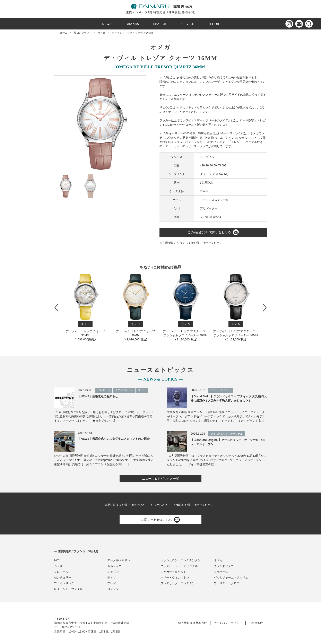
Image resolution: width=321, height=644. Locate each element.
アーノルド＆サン (119, 560)
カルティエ (114, 566)
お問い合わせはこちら (160, 520)
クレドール (61, 572)
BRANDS (132, 24)
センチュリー (63, 577)
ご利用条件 (256, 623)
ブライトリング (64, 583)
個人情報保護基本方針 (192, 623)
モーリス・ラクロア (227, 583)
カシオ (58, 566)
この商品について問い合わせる (213, 232)
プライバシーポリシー (228, 623)
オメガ (102, 33)
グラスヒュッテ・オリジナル (179, 566)
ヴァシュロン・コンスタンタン (181, 560)
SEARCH (160, 24)
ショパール (221, 572)
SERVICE (187, 24)
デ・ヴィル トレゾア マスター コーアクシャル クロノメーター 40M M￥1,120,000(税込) (186, 307)
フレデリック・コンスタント (179, 583)
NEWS (107, 24)
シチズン (113, 572)
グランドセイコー (225, 566)
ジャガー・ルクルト (173, 572)
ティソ (112, 577)
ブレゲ (112, 583)
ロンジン (113, 589)
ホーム (64, 33)
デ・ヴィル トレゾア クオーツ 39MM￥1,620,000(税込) (135, 307)
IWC (57, 560)
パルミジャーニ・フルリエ (231, 577)
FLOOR (214, 24)
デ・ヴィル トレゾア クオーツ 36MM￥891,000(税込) (85, 307)
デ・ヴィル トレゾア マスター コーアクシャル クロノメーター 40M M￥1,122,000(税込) (236, 307)
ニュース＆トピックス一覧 (160, 478)
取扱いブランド (83, 33)
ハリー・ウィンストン (175, 577)
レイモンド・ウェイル (68, 589)
